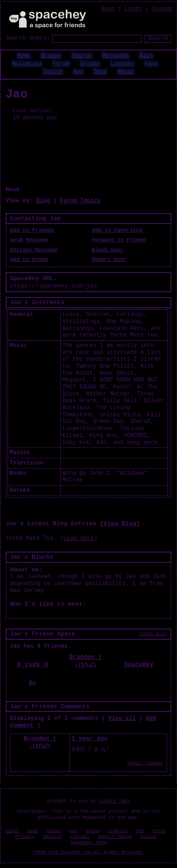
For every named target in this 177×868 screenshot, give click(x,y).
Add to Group (29, 259)
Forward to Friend (119, 240)
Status (148, 837)
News (33, 831)
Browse (51, 56)
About (126, 72)
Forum (61, 64)
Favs (151, 64)
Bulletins (27, 64)
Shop (100, 72)
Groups (90, 64)
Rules (54, 831)
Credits (118, 831)
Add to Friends (32, 230)
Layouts (122, 64)
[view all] (153, 634)
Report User (110, 259)
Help (108, 9)
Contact (80, 837)
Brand (93, 831)
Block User (108, 250)
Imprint (52, 837)
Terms (159, 831)
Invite (53, 72)
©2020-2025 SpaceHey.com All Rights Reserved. (88, 852)
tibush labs (114, 801)
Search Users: (28, 38)
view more (79, 538)
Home (24, 56)
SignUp (162, 9)
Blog (147, 56)
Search (158, 39)
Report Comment (145, 763)
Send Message (29, 240)
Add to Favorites (117, 230)
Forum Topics (80, 201)
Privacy (25, 837)
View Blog (120, 524)
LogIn (133, 9)
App (78, 72)
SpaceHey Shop (88, 842)
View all (122, 719)
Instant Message (34, 250)
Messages (116, 56)
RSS (140, 831)
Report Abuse (115, 837)
